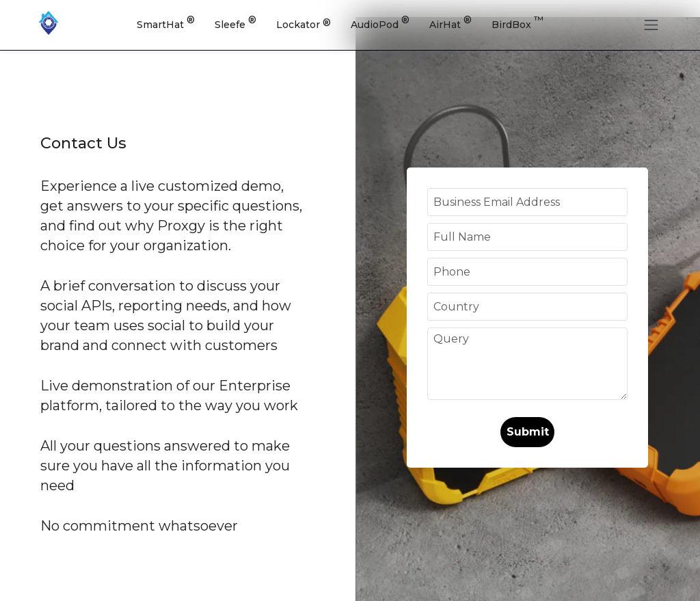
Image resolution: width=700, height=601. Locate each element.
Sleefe (235, 23)
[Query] (527, 364)
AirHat (450, 23)
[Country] (527, 307)
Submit (528, 432)
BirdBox (517, 23)
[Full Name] (527, 237)
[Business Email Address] (527, 202)
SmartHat (166, 23)
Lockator (304, 24)
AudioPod (380, 23)
